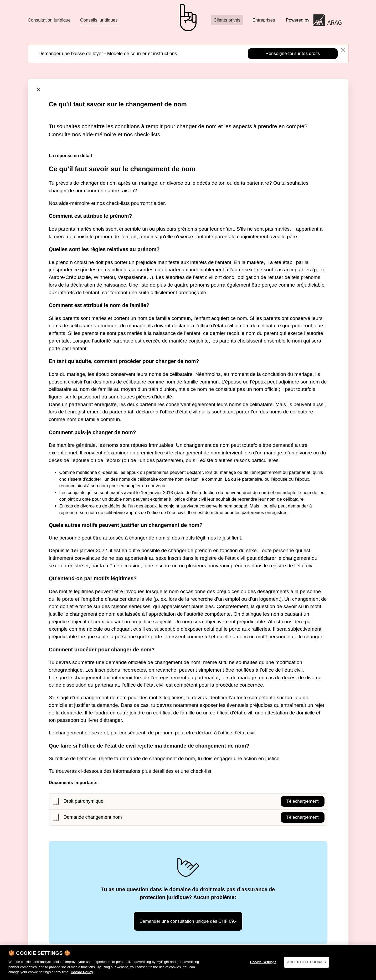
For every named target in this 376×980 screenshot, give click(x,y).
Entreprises (264, 20)
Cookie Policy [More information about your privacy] (82, 977)
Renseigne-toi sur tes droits (293, 53)
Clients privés (227, 20)
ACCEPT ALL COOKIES (307, 968)
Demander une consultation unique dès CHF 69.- (188, 921)
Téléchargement (303, 801)
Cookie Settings (263, 968)
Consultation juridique (49, 20)
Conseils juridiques (99, 20)
